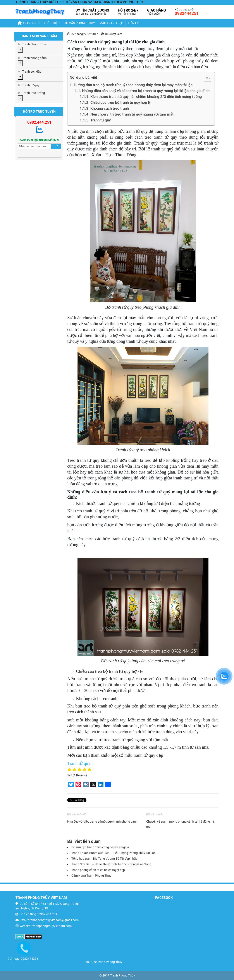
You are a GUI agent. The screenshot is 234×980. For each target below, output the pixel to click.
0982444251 (187, 13)
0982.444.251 (39, 122)
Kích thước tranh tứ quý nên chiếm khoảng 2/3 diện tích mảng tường (146, 97)
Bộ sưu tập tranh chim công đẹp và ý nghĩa (100, 847)
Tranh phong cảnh (34, 58)
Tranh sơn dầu (32, 72)
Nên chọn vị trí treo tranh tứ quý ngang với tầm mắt (132, 114)
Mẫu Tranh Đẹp (111, 23)
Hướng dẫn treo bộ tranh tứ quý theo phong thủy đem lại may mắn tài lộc (133, 85)
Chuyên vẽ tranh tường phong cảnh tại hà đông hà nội (180, 824)
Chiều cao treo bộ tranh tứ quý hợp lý (120, 102)
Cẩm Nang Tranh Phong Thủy (91, 876)
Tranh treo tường (34, 93)
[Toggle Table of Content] (205, 78)
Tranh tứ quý (101, 120)
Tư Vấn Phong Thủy (80, 23)
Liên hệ (133, 23)
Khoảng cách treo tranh (110, 108)
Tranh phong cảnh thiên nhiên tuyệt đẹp (98, 870)
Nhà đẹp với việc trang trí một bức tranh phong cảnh (102, 821)
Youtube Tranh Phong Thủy (104, 962)
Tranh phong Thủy (34, 44)
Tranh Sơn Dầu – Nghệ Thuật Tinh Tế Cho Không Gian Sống (111, 864)
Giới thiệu (52, 23)
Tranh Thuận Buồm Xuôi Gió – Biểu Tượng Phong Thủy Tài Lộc (113, 853)
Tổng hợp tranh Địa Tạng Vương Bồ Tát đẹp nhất (104, 859)
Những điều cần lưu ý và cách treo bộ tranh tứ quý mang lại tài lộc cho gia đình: (146, 91)
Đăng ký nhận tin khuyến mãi (39, 140)
